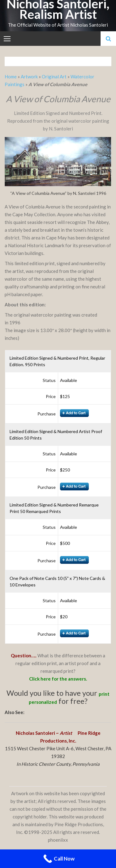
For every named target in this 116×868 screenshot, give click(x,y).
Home (11, 77)
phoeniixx (58, 840)
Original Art (54, 77)
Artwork (29, 77)
